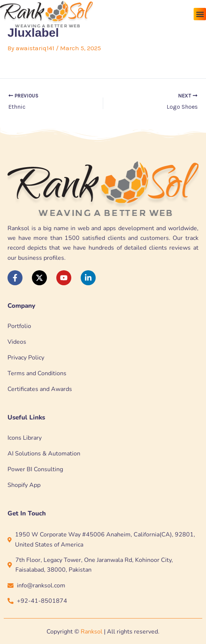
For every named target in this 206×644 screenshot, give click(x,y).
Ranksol (92, 632)
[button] (200, 14)
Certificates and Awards (40, 389)
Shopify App (24, 485)
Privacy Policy (26, 358)
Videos (17, 342)
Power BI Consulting (35, 469)
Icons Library (25, 438)
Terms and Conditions (37, 373)
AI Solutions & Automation (44, 454)
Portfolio (19, 326)
